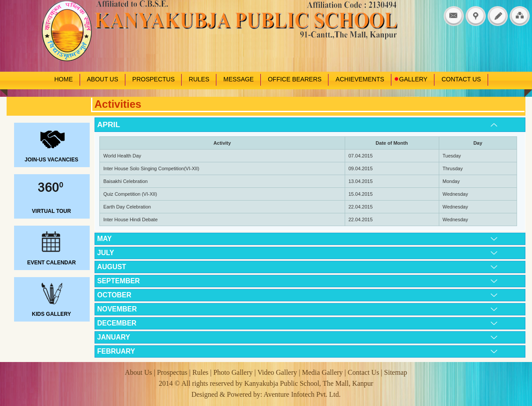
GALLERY (411, 79)
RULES (199, 79)
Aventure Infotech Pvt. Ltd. (302, 394)
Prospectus (173, 372)
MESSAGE (239, 79)
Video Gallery (278, 372)
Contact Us (364, 372)
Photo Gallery (233, 372)
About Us (139, 372)
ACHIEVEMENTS (360, 79)
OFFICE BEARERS (295, 79)
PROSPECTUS (153, 79)
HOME (64, 79)
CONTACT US (461, 79)
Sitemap (396, 372)
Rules (200, 372)
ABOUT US (103, 79)
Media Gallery (322, 372)
